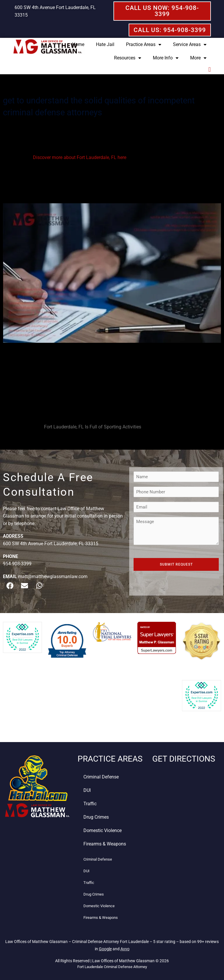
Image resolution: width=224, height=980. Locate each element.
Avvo (125, 949)
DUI (87, 790)
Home (78, 44)
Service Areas (190, 45)
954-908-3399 (17, 564)
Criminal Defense (101, 777)
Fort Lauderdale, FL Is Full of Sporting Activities (93, 427)
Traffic (90, 804)
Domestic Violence (103, 830)
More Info (166, 58)
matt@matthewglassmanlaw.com (53, 576)
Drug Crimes (96, 817)
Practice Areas (144, 45)
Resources (128, 58)
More (198, 58)
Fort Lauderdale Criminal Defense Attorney (112, 967)
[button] (210, 69)
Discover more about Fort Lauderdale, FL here (80, 157)
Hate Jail (105, 44)
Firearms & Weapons (105, 844)
